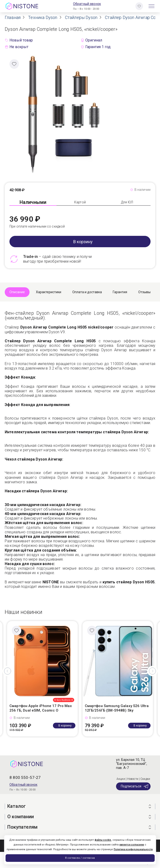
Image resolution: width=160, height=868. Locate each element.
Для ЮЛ (127, 202)
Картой (80, 202)
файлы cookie (103, 840)
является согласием (132, 845)
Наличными (33, 202)
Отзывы (144, 292)
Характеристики (49, 292)
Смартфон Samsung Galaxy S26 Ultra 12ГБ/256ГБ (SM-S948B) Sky (117, 708)
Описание (17, 292)
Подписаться (135, 786)
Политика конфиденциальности (133, 849)
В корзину (83, 242)
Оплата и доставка (87, 292)
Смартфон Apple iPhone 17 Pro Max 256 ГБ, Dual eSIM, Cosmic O (41, 708)
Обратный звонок (87, 4)
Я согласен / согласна (80, 858)
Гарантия (120, 292)
